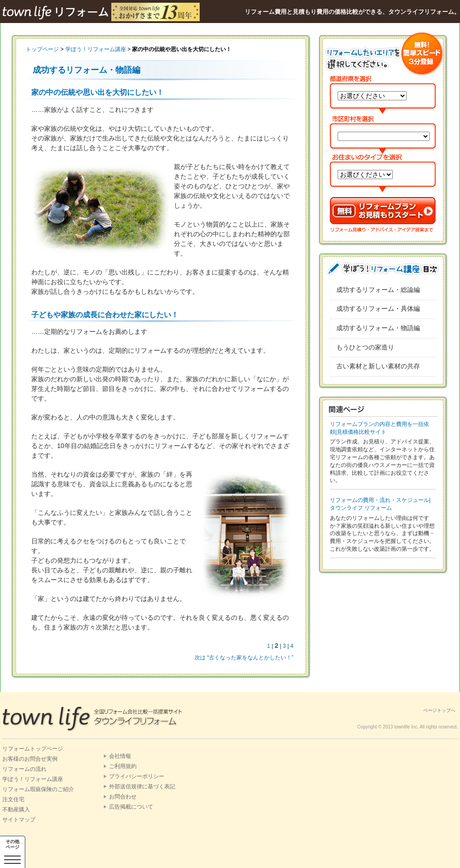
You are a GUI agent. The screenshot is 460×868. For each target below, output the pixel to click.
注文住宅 (13, 799)
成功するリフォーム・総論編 (378, 290)
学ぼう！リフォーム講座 (96, 49)
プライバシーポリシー (137, 776)
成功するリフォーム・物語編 (378, 328)
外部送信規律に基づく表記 (142, 786)
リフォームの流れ (24, 769)
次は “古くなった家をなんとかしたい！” (244, 658)
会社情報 (120, 756)
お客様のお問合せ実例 (30, 759)
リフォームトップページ (33, 749)
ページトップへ (439, 710)
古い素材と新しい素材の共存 (378, 366)
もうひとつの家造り (365, 347)
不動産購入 (16, 810)
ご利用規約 (123, 766)
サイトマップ (19, 820)
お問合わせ (123, 797)
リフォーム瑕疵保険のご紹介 (38, 789)
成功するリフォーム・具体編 (378, 309)
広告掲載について (131, 807)
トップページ (42, 49)
